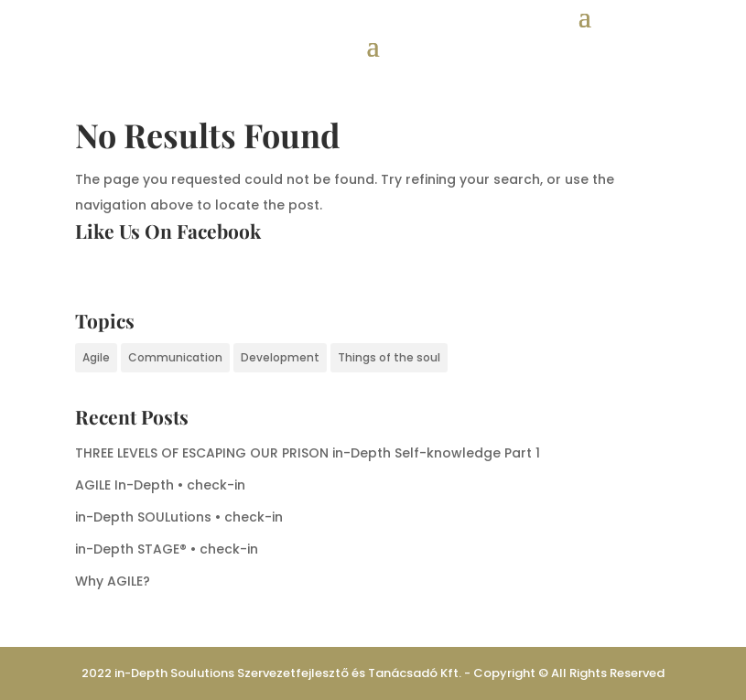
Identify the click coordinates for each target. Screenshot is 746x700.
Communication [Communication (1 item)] (175, 357)
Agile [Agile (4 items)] (96, 357)
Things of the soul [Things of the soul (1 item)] (389, 357)
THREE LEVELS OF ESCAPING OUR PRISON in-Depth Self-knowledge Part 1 (308, 453)
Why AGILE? (113, 581)
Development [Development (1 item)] (280, 357)
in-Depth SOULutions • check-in (179, 517)
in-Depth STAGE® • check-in (167, 549)
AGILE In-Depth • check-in (160, 485)
